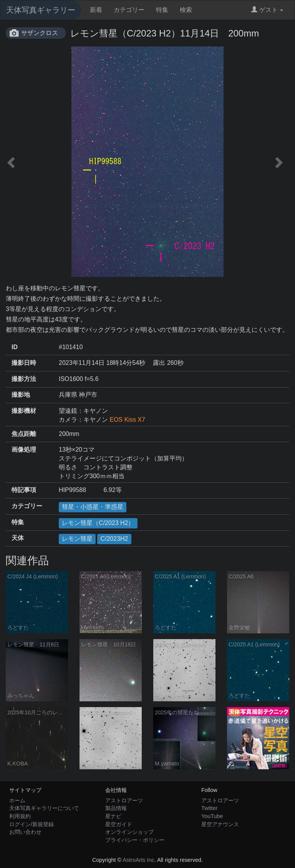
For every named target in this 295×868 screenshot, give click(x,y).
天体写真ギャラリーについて (44, 808)
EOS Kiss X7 (127, 420)
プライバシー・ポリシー (135, 840)
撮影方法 (24, 379)
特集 (162, 10)
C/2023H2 (114, 539)
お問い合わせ (25, 832)
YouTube (212, 816)
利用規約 (20, 816)
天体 (18, 538)
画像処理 (24, 450)
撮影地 (21, 395)
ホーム (17, 800)
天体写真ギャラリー (41, 10)
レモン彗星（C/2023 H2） (98, 523)
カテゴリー (129, 10)
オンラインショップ (129, 832)
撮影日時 (24, 363)
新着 (96, 10)
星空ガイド (119, 824)
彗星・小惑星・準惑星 (93, 507)
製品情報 (116, 808)
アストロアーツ (124, 800)
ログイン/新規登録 (31, 824)
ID (15, 347)
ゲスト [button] (267, 10)
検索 (186, 10)
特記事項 (24, 490)
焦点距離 (24, 434)
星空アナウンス (220, 824)
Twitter (209, 808)
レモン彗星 (77, 539)
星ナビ (113, 816)
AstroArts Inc (138, 860)
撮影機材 (24, 411)
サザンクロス (40, 33)
